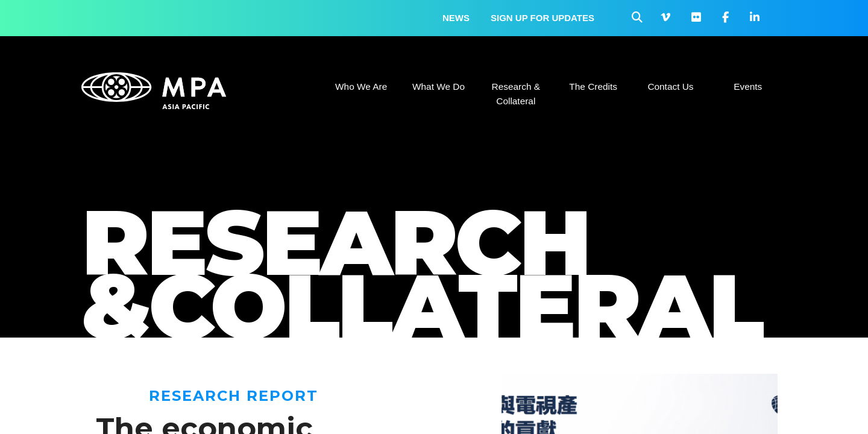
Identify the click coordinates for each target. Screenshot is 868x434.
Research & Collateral (516, 94)
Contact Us (670, 86)
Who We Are (361, 86)
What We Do (439, 86)
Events (748, 86)
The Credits (593, 86)
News (456, 18)
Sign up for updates (542, 18)
